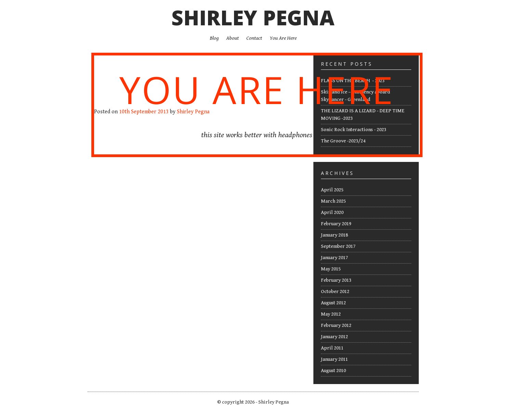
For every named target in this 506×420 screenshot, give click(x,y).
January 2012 (334, 337)
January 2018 (334, 235)
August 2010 (333, 371)
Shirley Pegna (253, 17)
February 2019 (336, 224)
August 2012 (333, 303)
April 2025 (332, 190)
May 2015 (331, 269)
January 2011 (334, 359)
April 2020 (332, 212)
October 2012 (335, 291)
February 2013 (336, 280)
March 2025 (333, 201)
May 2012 (331, 314)
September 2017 (338, 246)
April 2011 (332, 348)
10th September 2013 (144, 112)
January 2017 (334, 258)
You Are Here (257, 89)
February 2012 (336, 325)
